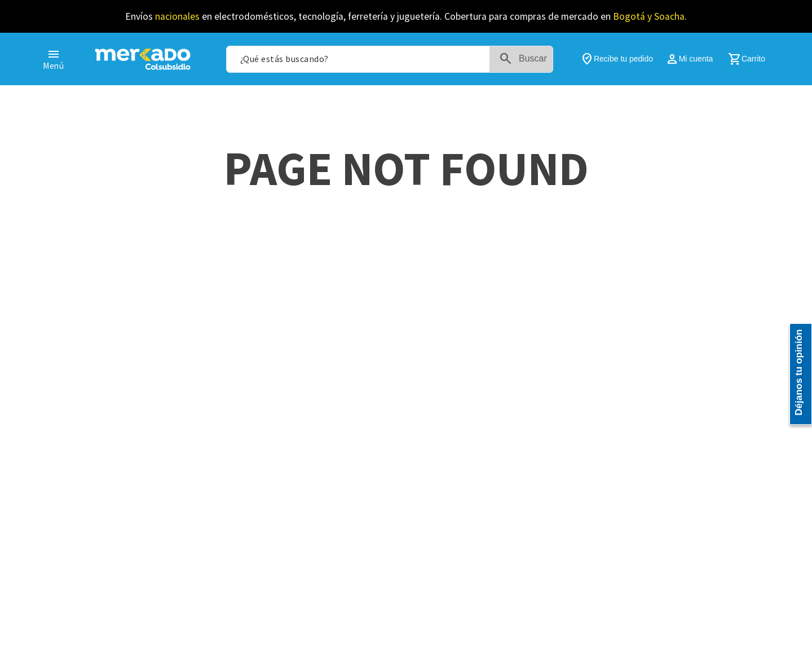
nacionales (177, 16)
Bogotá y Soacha (649, 16)
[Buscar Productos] (526, 59)
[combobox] (390, 59)
